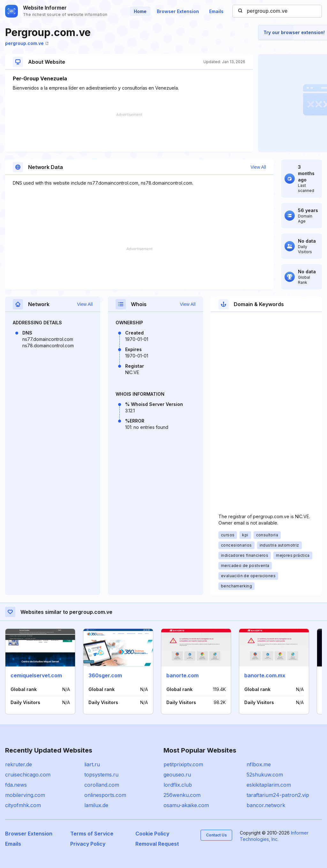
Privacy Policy (88, 844)
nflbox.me (259, 764)
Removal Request (157, 844)
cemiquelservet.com (36, 675)
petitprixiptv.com (183, 764)
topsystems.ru (101, 775)
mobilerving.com (25, 795)
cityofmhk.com (23, 805)
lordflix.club (178, 785)
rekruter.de (19, 764)
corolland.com (102, 785)
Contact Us (216, 835)
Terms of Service (92, 834)
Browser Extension (178, 11)
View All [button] (258, 167)
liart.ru (92, 764)
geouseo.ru (177, 775)
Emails (216, 11)
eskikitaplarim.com (269, 785)
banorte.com (183, 675)
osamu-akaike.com (186, 805)
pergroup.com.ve (27, 43)
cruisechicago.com (28, 775)
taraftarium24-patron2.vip (278, 795)
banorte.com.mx (265, 675)
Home (140, 11)
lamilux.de (96, 805)
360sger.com (105, 675)
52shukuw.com (265, 775)
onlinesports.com (105, 795)
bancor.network (266, 805)
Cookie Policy (152, 834)
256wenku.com (182, 795)
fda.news (16, 785)
